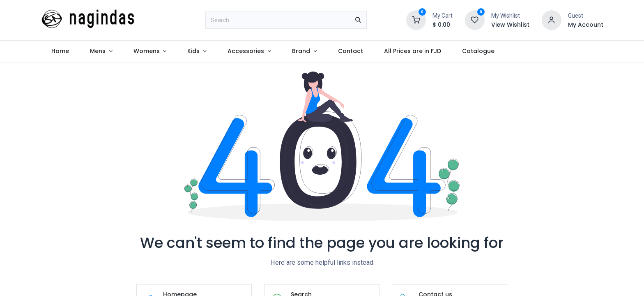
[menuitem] (60, 51)
